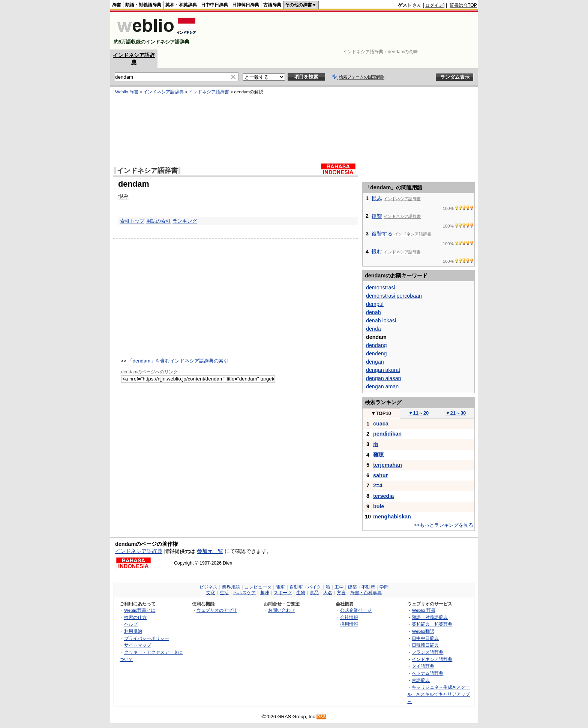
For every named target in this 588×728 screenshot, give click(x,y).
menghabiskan (392, 517)
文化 (211, 593)
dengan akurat (383, 370)
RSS (322, 717)
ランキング (185, 221)
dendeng (376, 354)
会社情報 (349, 617)
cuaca (381, 424)
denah (373, 312)
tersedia (383, 496)
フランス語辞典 (427, 652)
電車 (280, 587)
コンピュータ (258, 587)
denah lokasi (381, 321)
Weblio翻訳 (423, 631)
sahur (380, 475)
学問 (384, 587)
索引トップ (132, 221)
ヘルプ (131, 624)
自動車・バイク (305, 587)
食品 (314, 593)
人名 (328, 593)
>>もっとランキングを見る (444, 525)
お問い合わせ (282, 610)
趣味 (265, 593)
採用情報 (349, 624)
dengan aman (382, 386)
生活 (224, 593)
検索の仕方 (135, 617)
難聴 (378, 455)
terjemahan (388, 465)
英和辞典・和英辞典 (432, 624)
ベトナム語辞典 (427, 673)
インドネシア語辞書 (209, 92)
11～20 (419, 413)
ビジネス (208, 587)
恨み (123, 196)
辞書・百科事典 (366, 593)
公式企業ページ (356, 610)
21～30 (456, 413)
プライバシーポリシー (147, 638)
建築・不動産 (361, 587)
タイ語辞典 (423, 666)
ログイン (434, 5)
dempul (375, 304)
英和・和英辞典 (181, 5)
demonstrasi (381, 288)
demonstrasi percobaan (394, 296)
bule (379, 506)
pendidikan (387, 434)
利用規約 (133, 631)
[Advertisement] (340, 31)
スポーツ (283, 593)
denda (373, 329)
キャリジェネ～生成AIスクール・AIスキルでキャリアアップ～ (439, 694)
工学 (339, 587)
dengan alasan (384, 378)
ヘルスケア (244, 593)
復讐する (382, 234)
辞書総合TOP (463, 5)
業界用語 (231, 587)
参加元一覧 (210, 551)
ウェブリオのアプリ (217, 610)
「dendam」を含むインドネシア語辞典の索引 (178, 361)
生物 (301, 593)
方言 (341, 593)
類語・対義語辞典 (143, 5)
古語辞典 (272, 5)
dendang (376, 345)
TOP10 (381, 413)
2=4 (378, 485)
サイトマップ (138, 645)
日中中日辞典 (214, 5)
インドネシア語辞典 (163, 92)
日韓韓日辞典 (246, 5)
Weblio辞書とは (140, 610)
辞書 (117, 5)
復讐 (377, 216)
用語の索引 (158, 221)
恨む (377, 252)
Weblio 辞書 (127, 92)
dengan (375, 362)
